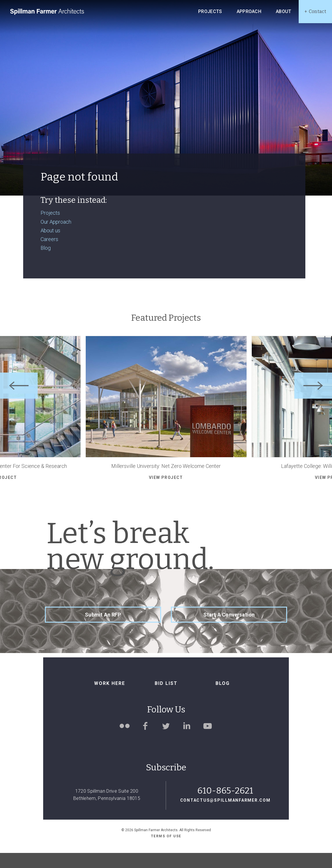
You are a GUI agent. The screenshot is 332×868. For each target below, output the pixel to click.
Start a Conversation (229, 630)
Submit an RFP (103, 630)
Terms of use (166, 851)
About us (50, 246)
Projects (50, 228)
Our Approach (56, 237)
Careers (49, 254)
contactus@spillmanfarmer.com (225, 815)
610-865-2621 (225, 806)
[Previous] (19, 401)
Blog (46, 263)
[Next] (313, 401)
